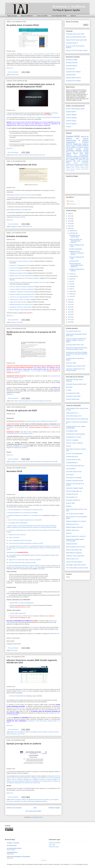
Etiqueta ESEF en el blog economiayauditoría (22, 603)
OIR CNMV (69, 387)
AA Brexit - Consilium (13, 843)
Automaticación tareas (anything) (75, 434)
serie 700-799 (48, 401)
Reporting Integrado (75, 169)
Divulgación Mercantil (32, 800)
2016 (70, 307)
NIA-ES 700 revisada (38, 401)
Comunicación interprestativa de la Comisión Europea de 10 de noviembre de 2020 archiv (32, 530)
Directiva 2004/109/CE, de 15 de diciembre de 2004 (22, 510)
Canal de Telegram (71, 115)
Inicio (35, 808)
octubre (72, 274)
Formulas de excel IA (72, 494)
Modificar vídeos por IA (73, 530)
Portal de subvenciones (73, 399)
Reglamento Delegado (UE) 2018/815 (17, 448)
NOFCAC (69, 144)
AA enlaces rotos (12, 846)
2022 (70, 224)
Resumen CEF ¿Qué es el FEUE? (19, 616)
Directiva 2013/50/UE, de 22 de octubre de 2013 (21, 513)
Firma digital (33, 732)
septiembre (73, 276)
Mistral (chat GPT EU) (72, 524)
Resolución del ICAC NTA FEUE (17, 535)
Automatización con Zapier (74, 437)
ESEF (12, 155)
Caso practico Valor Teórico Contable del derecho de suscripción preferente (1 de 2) (77, 354)
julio (71, 281)
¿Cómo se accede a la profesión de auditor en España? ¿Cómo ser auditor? (30, 282)
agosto (72, 279)
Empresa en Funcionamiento (77, 155)
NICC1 (82, 166)
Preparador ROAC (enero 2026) (75, 34)
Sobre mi (73, 16)
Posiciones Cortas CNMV (73, 396)
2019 (70, 299)
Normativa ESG (70, 69)
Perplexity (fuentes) (72, 544)
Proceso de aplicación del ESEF (22, 411)
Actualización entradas (17, 322)
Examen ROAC (15, 75)
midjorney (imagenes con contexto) (76, 521)
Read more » (10, 68)
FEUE (16, 155)
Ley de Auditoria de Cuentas (75, 147)
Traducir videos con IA (72, 559)
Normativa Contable (72, 60)
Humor (73, 167)
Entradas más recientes (14, 808)
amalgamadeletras (12, 852)
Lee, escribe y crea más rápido (75, 514)
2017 (70, 304)
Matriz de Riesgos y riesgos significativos (20, 310)
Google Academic (71, 112)
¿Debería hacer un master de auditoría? (20, 299)
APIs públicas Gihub (72, 431)
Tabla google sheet (12, 552)
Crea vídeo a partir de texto (74, 472)
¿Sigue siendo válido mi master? (18, 302)
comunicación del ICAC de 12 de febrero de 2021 (20, 433)
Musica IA (69, 533)
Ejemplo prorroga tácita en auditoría (24, 744)
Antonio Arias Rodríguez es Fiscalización (19, 857)
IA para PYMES (70, 503)
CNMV (68, 577)
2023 (70, 221)
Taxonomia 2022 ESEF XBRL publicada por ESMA (22, 563)
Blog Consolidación (27, 16)
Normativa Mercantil (72, 63)
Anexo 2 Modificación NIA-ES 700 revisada (20, 540)
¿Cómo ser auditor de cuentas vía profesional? (22, 289)
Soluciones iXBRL (71, 363)
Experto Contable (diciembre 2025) (76, 37)
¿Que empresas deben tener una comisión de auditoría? (25, 278)
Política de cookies (54, 847)
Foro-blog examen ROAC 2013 (75, 345)
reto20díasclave (70, 164)
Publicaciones (71, 142)
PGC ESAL (77, 161)
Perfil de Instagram (71, 118)
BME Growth (22, 691)
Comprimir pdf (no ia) (72, 457)
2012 (70, 317)
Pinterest (69, 127)
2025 (70, 216)
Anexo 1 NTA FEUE (14, 538)
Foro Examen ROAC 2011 (73, 331)
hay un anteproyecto (34, 627)
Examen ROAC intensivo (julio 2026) (76, 40)
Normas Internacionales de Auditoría (77, 139)
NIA (44, 155)
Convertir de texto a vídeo (73, 460)
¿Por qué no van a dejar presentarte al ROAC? (22, 297)
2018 (70, 302)
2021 (70, 226)
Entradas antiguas (54, 808)
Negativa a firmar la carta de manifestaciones (21, 276)
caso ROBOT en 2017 (19, 708)
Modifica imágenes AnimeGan (75, 527)
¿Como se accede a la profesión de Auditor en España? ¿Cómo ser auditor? (76, 340)
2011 (70, 319)
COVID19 (85, 142)
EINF (82, 153)
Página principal (12, 16)
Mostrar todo (44, 860)
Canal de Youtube (71, 121)
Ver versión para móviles (33, 811)
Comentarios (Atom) (37, 817)
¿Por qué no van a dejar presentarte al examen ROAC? (39, 54)
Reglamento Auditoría (41, 801)
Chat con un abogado (72, 440)
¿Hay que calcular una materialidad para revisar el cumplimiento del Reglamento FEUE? (31, 85)
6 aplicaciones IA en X (72, 413)
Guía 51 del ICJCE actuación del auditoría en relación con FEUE (26, 543)
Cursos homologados (81, 163)
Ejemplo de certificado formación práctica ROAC (22, 294)
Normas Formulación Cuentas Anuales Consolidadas (77, 149)
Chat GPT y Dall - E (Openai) (74, 443)
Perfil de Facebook (71, 124)
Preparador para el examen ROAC (76, 366)
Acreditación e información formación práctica (22, 292)
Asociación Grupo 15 (72, 43)
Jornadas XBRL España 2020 (17, 613)
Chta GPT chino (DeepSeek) (74, 454)
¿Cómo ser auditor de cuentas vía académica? (22, 287)
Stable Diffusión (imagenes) (74, 553)
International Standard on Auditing (76, 157)
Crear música (70, 475)
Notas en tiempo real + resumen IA (76, 536)
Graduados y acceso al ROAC (17, 271)
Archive (30, 616)
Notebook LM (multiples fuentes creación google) (75, 540)
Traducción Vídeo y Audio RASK (75, 556)
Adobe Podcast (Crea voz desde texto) (77, 419)
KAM (87, 158)
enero (71, 296)
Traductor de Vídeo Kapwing (74, 562)
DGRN (12, 800)
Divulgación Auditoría (16, 226)
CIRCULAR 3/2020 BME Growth (18, 696)
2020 (70, 228)
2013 (70, 314)
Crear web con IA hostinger (74, 478)
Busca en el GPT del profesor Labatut (77, 50)
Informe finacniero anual (36, 155)
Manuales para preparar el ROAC (18, 273)
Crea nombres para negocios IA (75, 466)
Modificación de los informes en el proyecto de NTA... (76, 253)
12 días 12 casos (76, 152)
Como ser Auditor (42, 16)
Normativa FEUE (14, 471)
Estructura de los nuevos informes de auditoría (22, 261)
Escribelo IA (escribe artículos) (75, 481)
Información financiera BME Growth (76, 384)
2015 (70, 309)
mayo (71, 286)
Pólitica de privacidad (55, 843)
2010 (70, 322)
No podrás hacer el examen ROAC (23, 25)
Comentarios (71, 204)
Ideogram (69, 506)
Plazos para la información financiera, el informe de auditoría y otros (77, 349)
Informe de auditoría (23, 155)
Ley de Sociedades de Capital (77, 158)
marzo (71, 291)
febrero (72, 294)
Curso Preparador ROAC (59, 16)
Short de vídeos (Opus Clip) (74, 550)
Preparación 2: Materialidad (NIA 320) (19, 265)
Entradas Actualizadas (17, 236)
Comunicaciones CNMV (73, 393)
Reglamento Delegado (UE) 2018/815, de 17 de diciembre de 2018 (26, 515)
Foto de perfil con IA (72, 497)
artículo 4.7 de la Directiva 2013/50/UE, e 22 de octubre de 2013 (26, 371)
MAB (13, 734)
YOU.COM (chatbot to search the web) (77, 568)
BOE (36, 513)
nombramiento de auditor (20, 801)
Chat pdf (68, 446)
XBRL (56, 462)
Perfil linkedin (41, 569)
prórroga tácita (31, 801)
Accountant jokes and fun (14, 848)
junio (71, 284)
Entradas (70, 201)
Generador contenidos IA (73, 500)
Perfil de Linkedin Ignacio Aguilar (75, 109)
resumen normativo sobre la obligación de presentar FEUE (42, 421)
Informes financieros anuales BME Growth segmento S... (76, 265)
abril (71, 289)
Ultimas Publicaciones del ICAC (22, 165)
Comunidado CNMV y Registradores (18, 523)
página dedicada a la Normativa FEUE (21, 210)
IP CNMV (69, 390)
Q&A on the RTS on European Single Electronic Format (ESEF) (25, 520)
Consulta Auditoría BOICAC (77, 153)
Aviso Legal (52, 845)
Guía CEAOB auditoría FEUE (17, 555)
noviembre (73, 233)
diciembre (72, 231)
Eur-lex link (39, 510)
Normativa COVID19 (20, 217)
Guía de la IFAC (14, 268)
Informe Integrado (75, 166)
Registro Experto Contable (74, 146)
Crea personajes (71, 469)
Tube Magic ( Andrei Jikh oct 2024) (76, 565)
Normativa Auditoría (72, 66)
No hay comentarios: (13, 72)
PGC (67, 152)
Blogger (86, 864)
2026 (70, 213)
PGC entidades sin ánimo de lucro (77, 160)
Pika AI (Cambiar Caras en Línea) (76, 547)
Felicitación (85, 146)
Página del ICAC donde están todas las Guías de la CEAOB (25, 560)
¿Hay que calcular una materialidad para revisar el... (76, 241)
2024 (70, 218)
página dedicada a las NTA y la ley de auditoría (23, 195)
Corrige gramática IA (72, 463)
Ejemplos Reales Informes (73, 78)
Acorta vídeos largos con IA (74, 416)
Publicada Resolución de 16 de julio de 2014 (21, 304)
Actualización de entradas (73, 81)
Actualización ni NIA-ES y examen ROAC (20, 307)
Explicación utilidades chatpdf (74, 488)
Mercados (69, 161)
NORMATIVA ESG (54, 634)
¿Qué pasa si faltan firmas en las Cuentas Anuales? (75, 370)
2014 (70, 312)
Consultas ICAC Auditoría (73, 72)
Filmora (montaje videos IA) (74, 491)
